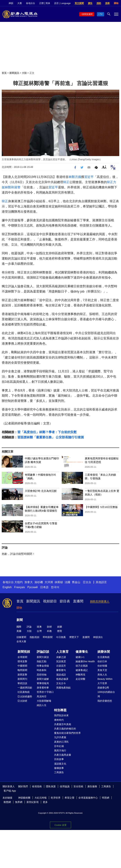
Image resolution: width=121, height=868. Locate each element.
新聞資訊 (14, 73)
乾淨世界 (56, 798)
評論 (29, 627)
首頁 (4, 73)
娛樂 (60, 627)
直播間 (78, 601)
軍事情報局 (43, 683)
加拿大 (29, 582)
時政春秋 (42, 670)
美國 (19, 631)
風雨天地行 (60, 750)
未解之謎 (61, 657)
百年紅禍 (59, 746)
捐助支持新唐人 (100, 601)
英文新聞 (79, 3)
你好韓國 (102, 666)
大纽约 (19, 582)
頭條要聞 (21, 637)
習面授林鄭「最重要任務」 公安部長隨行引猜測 (51, 437)
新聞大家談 (43, 657)
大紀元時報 (41, 798)
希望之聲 (70, 798)
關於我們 (23, 786)
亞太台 (87, 582)
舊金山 (76, 582)
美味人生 (102, 675)
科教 (49, 631)
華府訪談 (22, 683)
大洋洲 (49, 582)
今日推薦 (61, 637)
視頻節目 (50, 601)
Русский (33, 587)
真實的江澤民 (61, 742)
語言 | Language (62, 3)
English (7, 587)
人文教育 (62, 652)
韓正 (66, 182)
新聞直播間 (87, 14)
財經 (49, 627)
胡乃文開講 (82, 666)
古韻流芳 (61, 666)
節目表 (65, 601)
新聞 (20, 620)
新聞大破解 (43, 679)
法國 (67, 582)
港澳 (39, 627)
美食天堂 (102, 670)
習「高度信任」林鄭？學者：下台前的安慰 (47, 432)
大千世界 (102, 683)
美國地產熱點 (63, 688)
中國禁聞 (22, 666)
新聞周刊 (22, 679)
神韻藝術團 (24, 798)
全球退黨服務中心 (88, 798)
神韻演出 (98, 637)
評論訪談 (43, 652)
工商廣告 (59, 772)
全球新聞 (22, 657)
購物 (116, 3)
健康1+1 (80, 657)
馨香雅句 (61, 670)
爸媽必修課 (62, 679)
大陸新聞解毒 (44, 701)
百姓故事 (59, 759)
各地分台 (31, 3)
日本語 (44, 587)
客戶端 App (10, 791)
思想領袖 (42, 675)
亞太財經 (22, 701)
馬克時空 (42, 696)
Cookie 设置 (60, 825)
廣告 (90, 3)
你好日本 (102, 661)
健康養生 (82, 652)
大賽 (20, 3)
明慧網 (106, 798)
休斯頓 (59, 582)
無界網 (19, 802)
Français (20, 587)
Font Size (104, 167)
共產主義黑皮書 (63, 755)
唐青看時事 (43, 688)
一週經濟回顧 (25, 688)
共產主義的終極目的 (65, 729)
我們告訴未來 (61, 715)
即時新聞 (48, 637)
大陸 (24, 73)
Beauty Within (105, 679)
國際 (19, 627)
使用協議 (65, 786)
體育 (60, 631)
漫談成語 (61, 675)
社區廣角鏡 (24, 692)
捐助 (99, 3)
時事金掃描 (43, 666)
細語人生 (42, 705)
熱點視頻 (34, 637)
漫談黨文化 (60, 764)
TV (101, 14)
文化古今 (61, 683)
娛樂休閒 (104, 652)
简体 (48, 3)
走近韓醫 (80, 679)
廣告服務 (92, 786)
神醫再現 (80, 675)
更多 (45, 802)
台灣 (39, 631)
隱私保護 (51, 786)
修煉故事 (59, 768)
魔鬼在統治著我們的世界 (67, 733)
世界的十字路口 (45, 692)
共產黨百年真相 (63, 724)
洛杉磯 (39, 582)
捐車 (107, 3)
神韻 (11, 3)
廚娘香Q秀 (103, 688)
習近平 (89, 177)
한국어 (55, 587)
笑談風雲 (61, 661)
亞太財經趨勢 (25, 696)
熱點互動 (42, 661)
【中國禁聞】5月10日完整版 (101, 507)
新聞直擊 (22, 675)
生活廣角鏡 (103, 657)
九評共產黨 (60, 737)
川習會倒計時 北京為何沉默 (41, 491)
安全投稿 (78, 786)
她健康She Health (85, 661)
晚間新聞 (22, 670)
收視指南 (37, 786)
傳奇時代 (59, 720)
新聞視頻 (24, 652)
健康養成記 (82, 670)
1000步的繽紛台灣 (106, 694)
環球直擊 (22, 661)
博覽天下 (74, 637)
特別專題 (60, 710)
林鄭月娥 (75, 177)
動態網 (7, 802)
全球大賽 (21, 641)
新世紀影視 (33, 802)
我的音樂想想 (105, 701)
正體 (41, 3)
